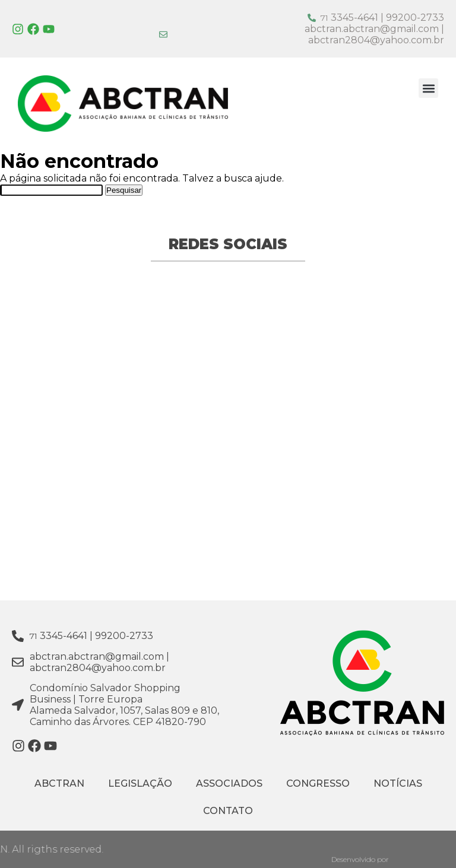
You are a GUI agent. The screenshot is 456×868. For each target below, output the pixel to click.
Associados (229, 783)
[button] (428, 88)
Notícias (398, 783)
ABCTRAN (59, 783)
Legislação (140, 783)
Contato (228, 811)
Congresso (318, 783)
